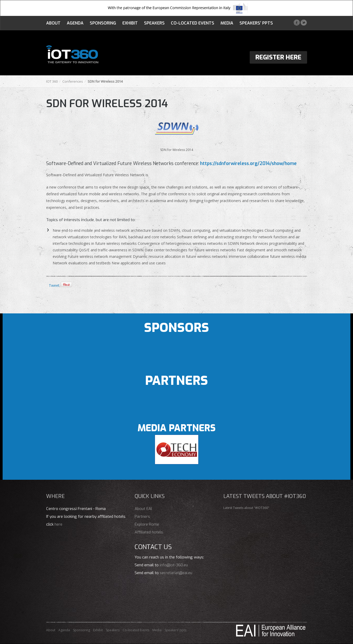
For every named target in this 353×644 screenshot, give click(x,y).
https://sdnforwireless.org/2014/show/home (248, 163)
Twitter (304, 23)
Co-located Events (193, 23)
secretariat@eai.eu (176, 573)
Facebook (297, 23)
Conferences (73, 81)
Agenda (75, 23)
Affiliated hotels (149, 532)
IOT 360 (52, 81)
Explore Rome (147, 524)
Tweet (54, 285)
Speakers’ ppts (256, 23)
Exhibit (130, 23)
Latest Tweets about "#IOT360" (246, 508)
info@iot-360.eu (174, 565)
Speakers (154, 23)
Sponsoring (103, 23)
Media (227, 23)
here (58, 524)
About (53, 23)
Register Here (278, 57)
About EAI (143, 509)
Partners (142, 517)
